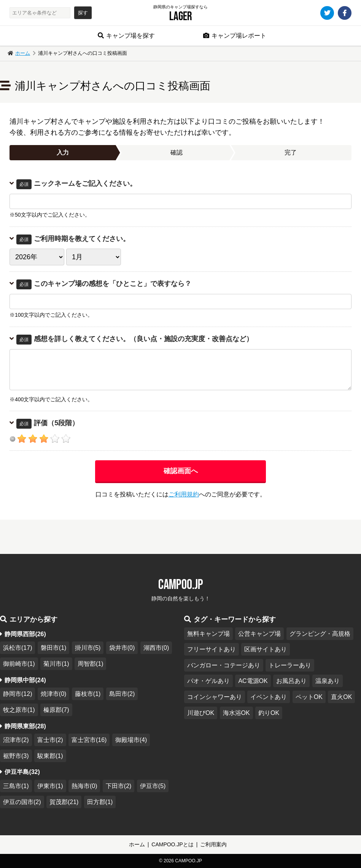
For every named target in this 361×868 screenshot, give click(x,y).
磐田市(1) (54, 648)
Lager (181, 17)
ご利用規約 (184, 494)
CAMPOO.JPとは (172, 844)
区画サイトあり (266, 649)
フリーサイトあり (212, 649)
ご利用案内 (213, 844)
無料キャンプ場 (208, 634)
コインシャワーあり (215, 697)
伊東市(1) (50, 786)
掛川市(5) (88, 648)
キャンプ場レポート (239, 36)
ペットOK (309, 697)
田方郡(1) (100, 802)
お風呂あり (291, 681)
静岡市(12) (17, 694)
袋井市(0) (122, 648)
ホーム (23, 53)
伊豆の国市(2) (22, 802)
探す (83, 13)
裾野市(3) (16, 756)
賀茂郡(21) (64, 802)
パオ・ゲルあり (208, 681)
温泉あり (328, 681)
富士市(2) (50, 740)
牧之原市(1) (19, 710)
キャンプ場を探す (130, 36)
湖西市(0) (156, 648)
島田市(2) (122, 694)
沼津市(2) (16, 740)
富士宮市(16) (89, 740)
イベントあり (269, 697)
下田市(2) (119, 786)
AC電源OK (253, 681)
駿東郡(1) (50, 756)
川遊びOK (201, 713)
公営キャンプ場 (259, 634)
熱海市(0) (84, 786)
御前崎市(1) (19, 664)
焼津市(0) (54, 694)
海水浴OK (236, 713)
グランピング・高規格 (320, 634)
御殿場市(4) (131, 740)
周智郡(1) (91, 664)
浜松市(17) (17, 648)
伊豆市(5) (153, 786)
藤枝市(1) (88, 694)
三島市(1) (16, 786)
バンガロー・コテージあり (224, 665)
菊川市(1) (56, 664)
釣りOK (269, 713)
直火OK (341, 697)
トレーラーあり (290, 665)
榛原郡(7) (56, 710)
